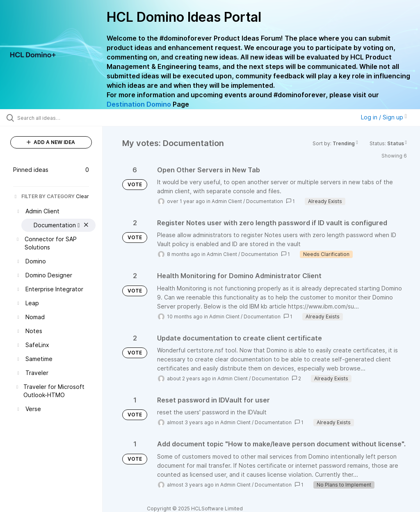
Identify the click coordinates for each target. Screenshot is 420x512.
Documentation (265, 201)
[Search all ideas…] (55, 118)
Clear (82, 196)
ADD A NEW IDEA (51, 142)
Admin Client (227, 201)
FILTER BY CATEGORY (44, 196)
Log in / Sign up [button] (384, 117)
